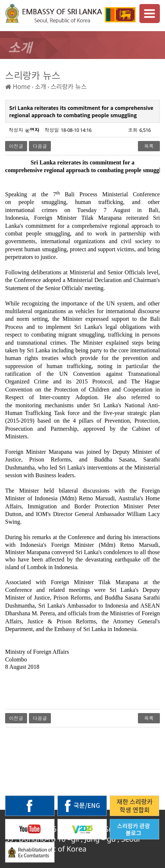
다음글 (40, 146)
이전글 (16, 146)
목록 (149, 146)
